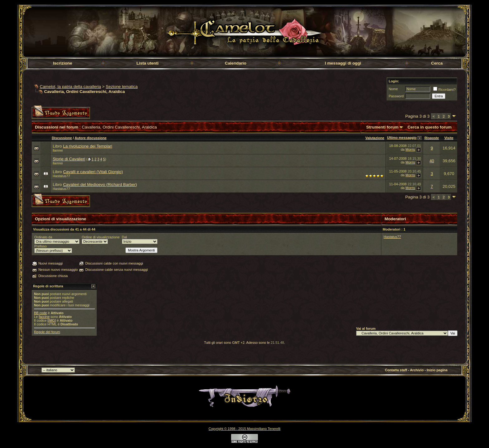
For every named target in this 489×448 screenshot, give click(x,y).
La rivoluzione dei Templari (88, 146)
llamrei (58, 150)
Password (396, 96)
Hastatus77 (61, 176)
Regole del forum (47, 332)
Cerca (437, 63)
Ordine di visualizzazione (101, 237)
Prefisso (41, 246)
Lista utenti (147, 63)
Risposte (432, 138)
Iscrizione (63, 63)
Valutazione (375, 138)
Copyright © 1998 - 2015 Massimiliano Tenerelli (244, 429)
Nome (393, 89)
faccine (44, 317)
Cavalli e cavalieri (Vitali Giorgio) (93, 172)
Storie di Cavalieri (69, 159)
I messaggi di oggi (343, 63)
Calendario (236, 63)
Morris (410, 149)
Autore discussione (90, 138)
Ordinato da (43, 237)
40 (432, 161)
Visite (449, 138)
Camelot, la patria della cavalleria (70, 87)
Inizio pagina (437, 370)
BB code (41, 313)
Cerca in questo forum (430, 127)
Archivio (417, 370)
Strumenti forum (382, 127)
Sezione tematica (122, 87)
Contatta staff (396, 370)
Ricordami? (444, 90)
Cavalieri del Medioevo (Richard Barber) (100, 185)
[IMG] (52, 320)
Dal (125, 237)
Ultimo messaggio (402, 138)
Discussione (62, 138)
